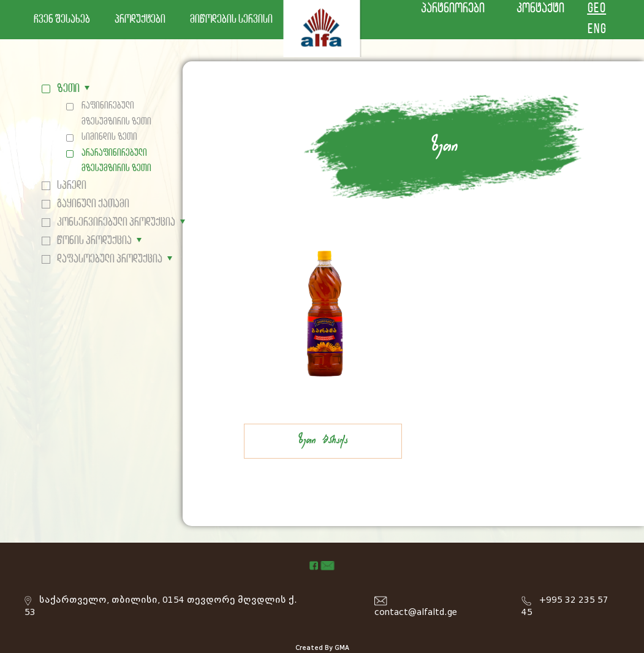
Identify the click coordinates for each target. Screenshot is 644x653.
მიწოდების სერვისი (231, 20)
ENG (597, 30)
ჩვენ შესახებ (62, 20)
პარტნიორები (453, 9)
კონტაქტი (540, 9)
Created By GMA (322, 648)
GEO (597, 9)
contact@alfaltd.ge (416, 612)
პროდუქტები (140, 20)
